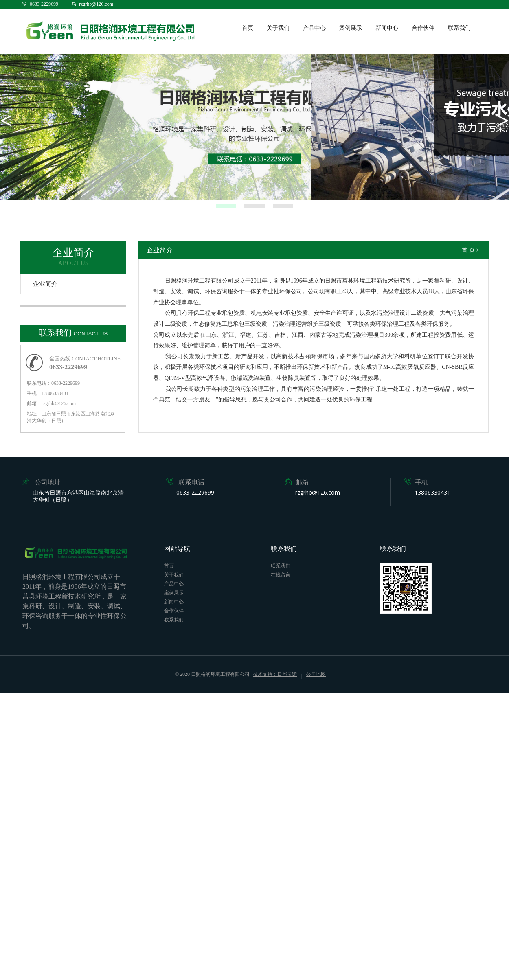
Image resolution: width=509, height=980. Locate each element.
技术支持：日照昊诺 (275, 674)
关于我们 (278, 28)
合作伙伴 (423, 28)
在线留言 (281, 575)
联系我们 (459, 28)
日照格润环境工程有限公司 (220, 674)
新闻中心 (387, 28)
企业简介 (45, 284)
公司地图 (316, 674)
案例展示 (351, 28)
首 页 (468, 250)
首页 (248, 28)
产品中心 (314, 28)
